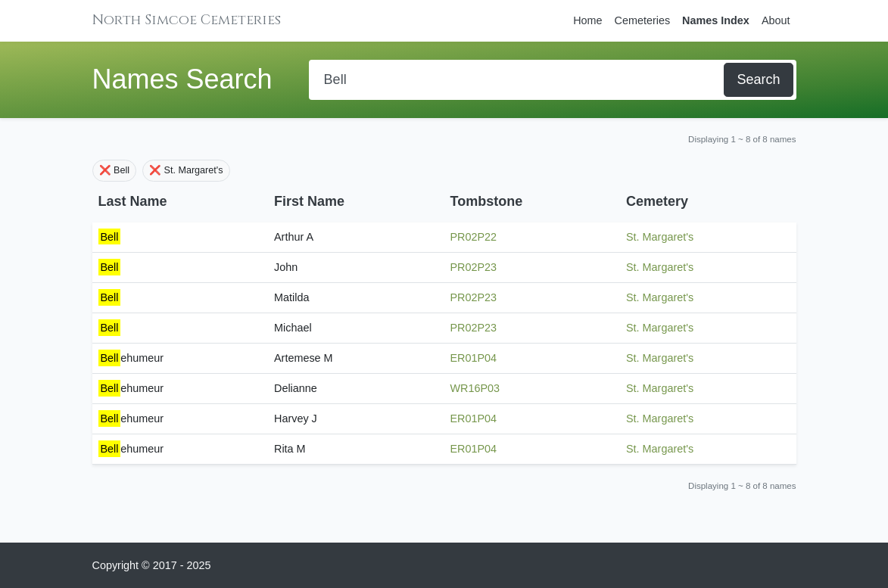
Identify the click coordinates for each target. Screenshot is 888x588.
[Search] (518, 80)
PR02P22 (474, 237)
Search (758, 79)
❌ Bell (115, 170)
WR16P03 (475, 388)
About (776, 20)
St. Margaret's (660, 237)
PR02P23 (474, 267)
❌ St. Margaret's (186, 170)
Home (587, 20)
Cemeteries (643, 20)
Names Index (716, 20)
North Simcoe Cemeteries (187, 20)
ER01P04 (474, 358)
